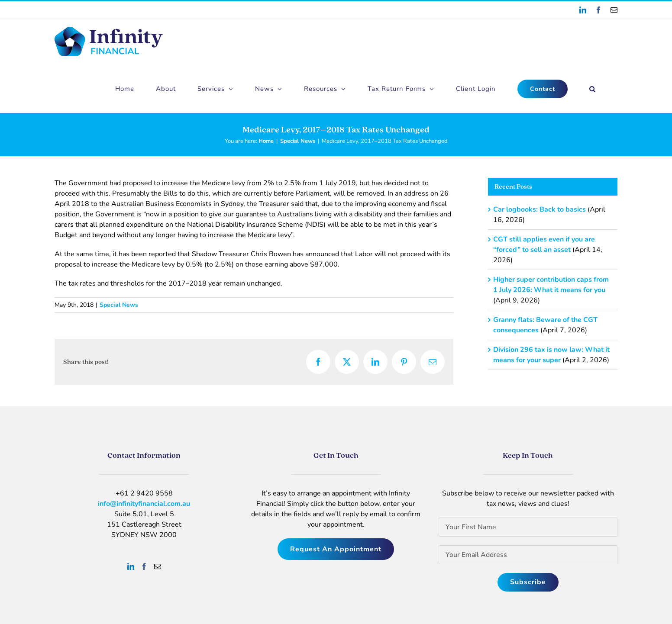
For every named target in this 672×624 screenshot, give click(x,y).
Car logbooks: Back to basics (540, 209)
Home (266, 141)
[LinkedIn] (131, 566)
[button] (593, 89)
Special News (298, 141)
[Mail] (158, 566)
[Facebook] (144, 566)
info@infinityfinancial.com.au (144, 504)
